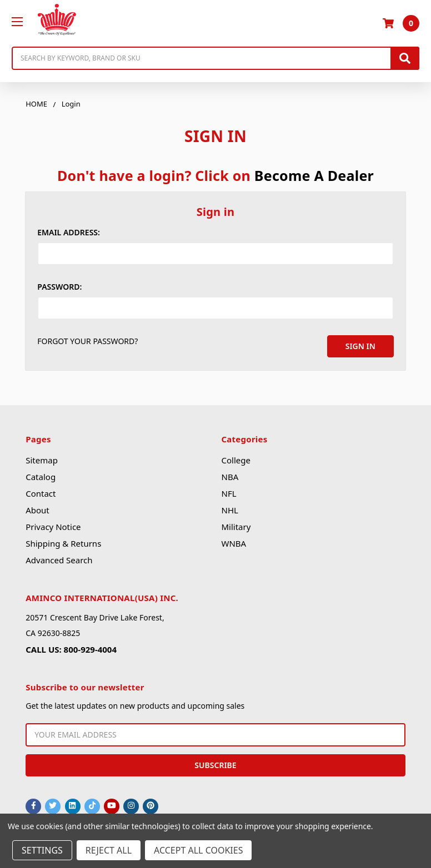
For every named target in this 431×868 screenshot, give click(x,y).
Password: (59, 287)
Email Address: (69, 232)
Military (236, 526)
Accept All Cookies (198, 850)
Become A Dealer (314, 175)
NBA (230, 476)
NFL (229, 492)
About (37, 509)
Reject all (109, 850)
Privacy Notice (53, 526)
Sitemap (42, 459)
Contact (41, 492)
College (235, 459)
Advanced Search (59, 559)
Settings (42, 850)
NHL (229, 509)
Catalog (41, 476)
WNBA (234, 542)
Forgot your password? (87, 341)
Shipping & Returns (63, 542)
